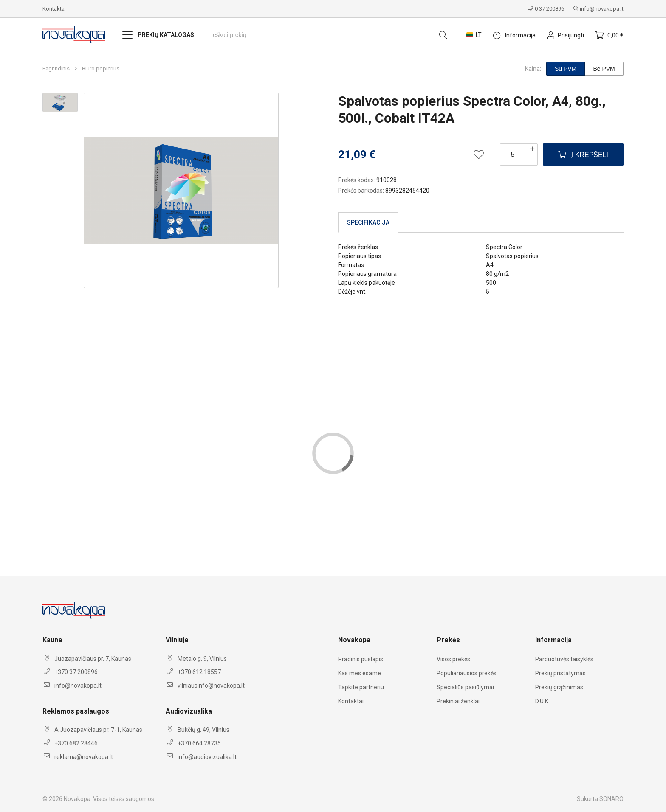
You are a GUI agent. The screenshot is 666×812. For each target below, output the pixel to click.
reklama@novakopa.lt (84, 757)
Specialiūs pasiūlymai (465, 687)
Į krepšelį (583, 155)
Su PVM (566, 69)
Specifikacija (368, 222)
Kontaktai (54, 9)
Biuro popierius (101, 69)
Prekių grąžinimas (559, 687)
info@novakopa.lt (598, 9)
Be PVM (604, 69)
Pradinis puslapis (361, 659)
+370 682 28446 (76, 743)
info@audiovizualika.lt (207, 757)
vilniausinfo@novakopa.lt (211, 686)
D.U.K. (542, 701)
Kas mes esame (360, 673)
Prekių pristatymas (560, 673)
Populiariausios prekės (467, 673)
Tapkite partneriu (361, 687)
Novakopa (77, 799)
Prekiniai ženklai (458, 701)
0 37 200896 (546, 9)
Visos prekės (453, 659)
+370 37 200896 (76, 672)
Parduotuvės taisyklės (564, 659)
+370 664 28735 (199, 743)
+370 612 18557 (199, 672)
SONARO (611, 799)
